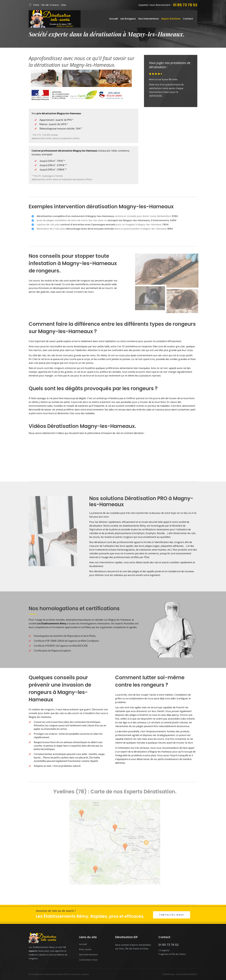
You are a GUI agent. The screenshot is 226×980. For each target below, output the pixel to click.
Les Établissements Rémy (52, 974)
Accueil (114, 19)
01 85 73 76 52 (185, 5)
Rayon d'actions (171, 19)
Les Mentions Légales (79, 974)
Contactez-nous (172, 915)
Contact (188, 19)
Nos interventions (149, 19)
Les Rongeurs (128, 19)
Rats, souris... (86, 949)
